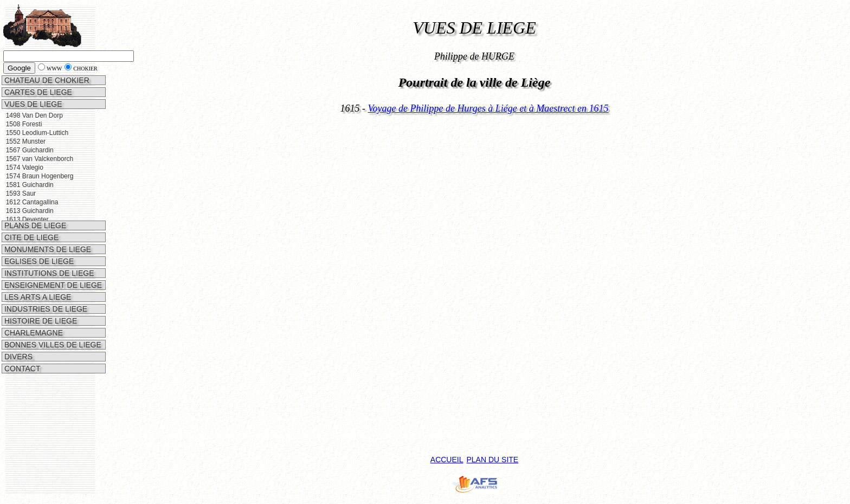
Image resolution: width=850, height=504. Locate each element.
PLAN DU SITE (492, 460)
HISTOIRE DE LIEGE (40, 307)
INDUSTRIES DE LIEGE (45, 295)
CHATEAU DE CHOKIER (46, 80)
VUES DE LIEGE (32, 104)
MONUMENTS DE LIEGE (47, 236)
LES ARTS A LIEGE (37, 283)
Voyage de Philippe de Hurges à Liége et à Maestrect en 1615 (488, 108)
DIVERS (17, 343)
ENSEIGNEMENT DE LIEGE (52, 272)
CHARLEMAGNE (33, 319)
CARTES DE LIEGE (37, 92)
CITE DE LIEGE (30, 224)
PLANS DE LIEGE (34, 212)
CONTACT (21, 355)
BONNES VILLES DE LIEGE (52, 331)
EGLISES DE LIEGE (38, 248)
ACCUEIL (447, 460)
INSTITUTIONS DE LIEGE (48, 260)
